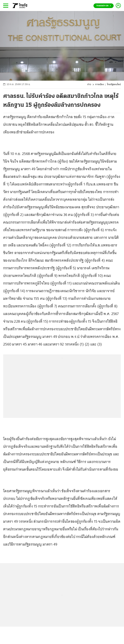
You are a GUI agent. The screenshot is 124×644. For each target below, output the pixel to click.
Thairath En (104, 6)
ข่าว (89, 85)
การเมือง (100, 85)
